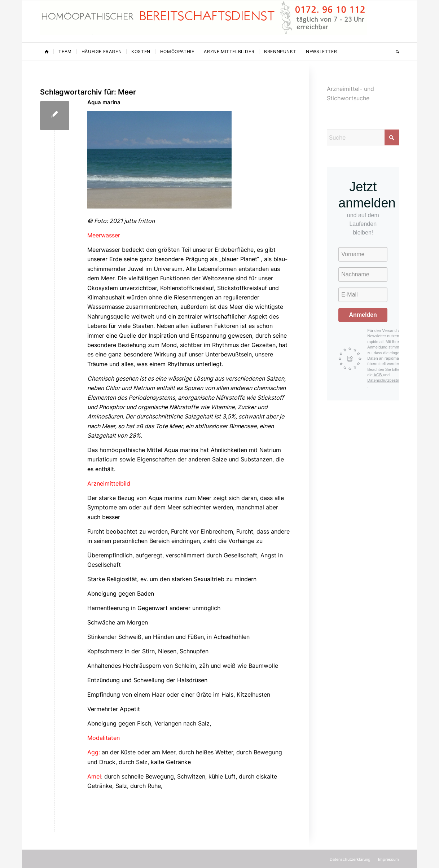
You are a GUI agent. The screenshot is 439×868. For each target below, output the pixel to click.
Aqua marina (104, 102)
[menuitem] (47, 52)
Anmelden (363, 315)
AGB (378, 375)
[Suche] (395, 52)
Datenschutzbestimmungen (391, 380)
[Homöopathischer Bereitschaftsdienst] (204, 21)
